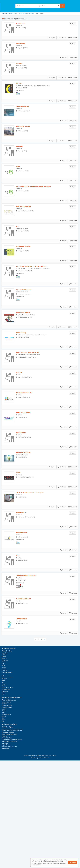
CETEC (21, 91)
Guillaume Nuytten (26, 272)
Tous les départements (9, 808)
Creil (3, 771)
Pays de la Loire (6, 852)
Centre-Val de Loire (7, 845)
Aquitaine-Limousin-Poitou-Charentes (12, 838)
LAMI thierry (24, 363)
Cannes (4, 769)
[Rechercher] (62, 6)
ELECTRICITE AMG (26, 453)
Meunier (22, 159)
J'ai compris (72, 862)
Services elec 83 (25, 114)
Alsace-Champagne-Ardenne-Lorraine (12, 836)
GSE (20, 611)
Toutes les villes (7, 758)
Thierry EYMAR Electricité (29, 634)
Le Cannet (5, 778)
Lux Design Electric (26, 227)
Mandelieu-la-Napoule (8, 784)
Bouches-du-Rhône (7, 813)
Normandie (5, 851)
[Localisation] (49, 6)
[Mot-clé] (26, 6)
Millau (3, 788)
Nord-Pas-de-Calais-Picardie (9, 849)
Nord (3, 826)
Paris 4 (4, 792)
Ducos (3, 773)
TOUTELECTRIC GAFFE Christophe (32, 543)
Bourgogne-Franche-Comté (9, 842)
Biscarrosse (5, 768)
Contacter (62, 40)
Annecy (4, 762)
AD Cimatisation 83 (26, 317)
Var (3, 829)
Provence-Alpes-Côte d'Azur (9, 854)
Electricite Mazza (26, 136)
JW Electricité (24, 679)
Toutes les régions (8, 834)
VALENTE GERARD (26, 657)
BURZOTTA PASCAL (27, 430)
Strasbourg (5, 799)
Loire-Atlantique (6, 822)
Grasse (4, 775)
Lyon (3, 783)
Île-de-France (5, 856)
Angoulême (5, 760)
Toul (3, 802)
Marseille (4, 786)
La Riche (4, 776)
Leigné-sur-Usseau (7, 780)
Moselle (4, 824)
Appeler (52, 40)
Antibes (4, 764)
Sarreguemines (6, 797)
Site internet (73, 40)
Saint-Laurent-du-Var (8, 795)
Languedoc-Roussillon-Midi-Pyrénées (12, 847)
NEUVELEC (23, 23)
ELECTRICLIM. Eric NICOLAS (30, 385)
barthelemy (23, 46)
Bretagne (4, 844)
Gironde (4, 817)
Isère (3, 820)
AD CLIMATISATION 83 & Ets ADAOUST (34, 294)
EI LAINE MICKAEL (26, 498)
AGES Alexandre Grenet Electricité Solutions (36, 204)
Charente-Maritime (7, 815)
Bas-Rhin (4, 811)
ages (21, 182)
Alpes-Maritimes (6, 810)
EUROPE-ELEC (24, 588)
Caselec (22, 68)
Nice (3, 790)
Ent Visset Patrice (26, 340)
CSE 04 (21, 408)
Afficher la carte (40, 728)
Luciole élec (23, 475)
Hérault (4, 818)
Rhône (4, 827)
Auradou (4, 766)
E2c (20, 249)
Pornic (4, 793)
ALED (21, 520)
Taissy (3, 800)
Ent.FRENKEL (24, 565)
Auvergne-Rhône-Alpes (8, 840)
